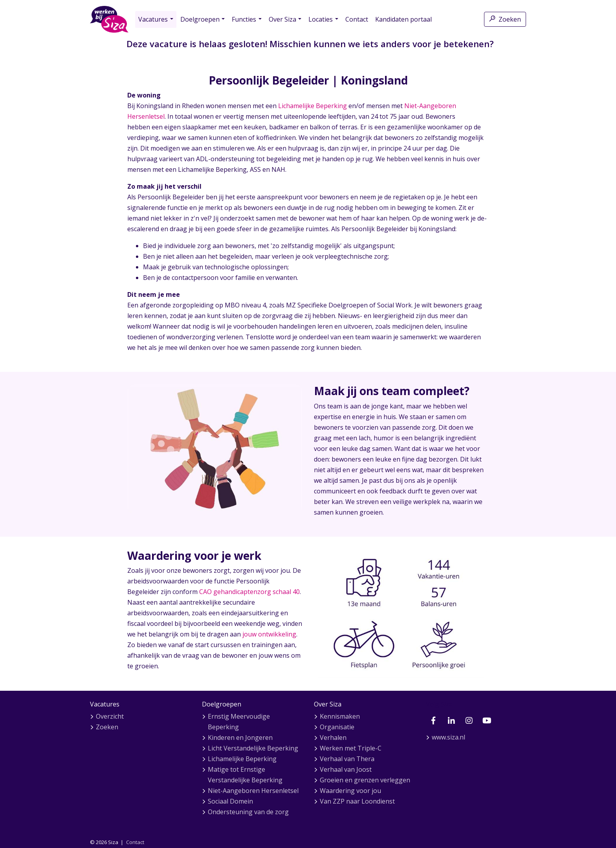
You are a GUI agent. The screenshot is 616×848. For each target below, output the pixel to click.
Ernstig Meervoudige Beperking (239, 722)
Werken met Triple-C (351, 748)
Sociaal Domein (230, 801)
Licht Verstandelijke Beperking (253, 748)
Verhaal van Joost (346, 769)
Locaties (321, 19)
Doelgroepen (200, 19)
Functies (244, 19)
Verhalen (333, 738)
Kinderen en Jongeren (240, 738)
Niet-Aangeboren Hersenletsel (253, 791)
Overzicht (110, 716)
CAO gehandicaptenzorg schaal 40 (249, 592)
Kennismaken (340, 716)
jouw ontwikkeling (269, 634)
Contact (357, 19)
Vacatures (153, 19)
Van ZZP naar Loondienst (357, 801)
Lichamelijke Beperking (313, 106)
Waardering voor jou (350, 791)
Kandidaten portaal (403, 19)
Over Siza (282, 19)
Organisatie (337, 727)
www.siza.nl (448, 737)
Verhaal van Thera (347, 759)
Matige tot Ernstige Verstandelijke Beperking (245, 775)
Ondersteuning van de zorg (248, 812)
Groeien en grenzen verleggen (365, 780)
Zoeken (505, 19)
